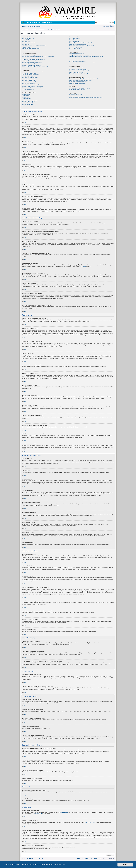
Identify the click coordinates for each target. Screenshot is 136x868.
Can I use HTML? (26, 96)
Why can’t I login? (26, 44)
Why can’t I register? (27, 41)
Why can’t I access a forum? (29, 80)
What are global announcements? (30, 100)
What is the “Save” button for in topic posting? (33, 86)
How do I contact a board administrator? (78, 99)
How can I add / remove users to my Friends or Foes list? (82, 63)
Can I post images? (27, 99)
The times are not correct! (28, 58)
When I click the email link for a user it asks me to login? (35, 67)
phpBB (84, 266)
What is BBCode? (26, 94)
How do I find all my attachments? (77, 90)
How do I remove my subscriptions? (77, 83)
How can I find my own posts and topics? (78, 74)
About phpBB (38, 814)
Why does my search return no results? (78, 69)
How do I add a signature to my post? (31, 75)
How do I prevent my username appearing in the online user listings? (38, 57)
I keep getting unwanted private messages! (79, 55)
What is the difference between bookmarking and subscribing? (83, 79)
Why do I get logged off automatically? (31, 49)
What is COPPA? (26, 40)
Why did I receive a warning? (29, 83)
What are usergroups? (74, 41)
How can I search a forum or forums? (77, 68)
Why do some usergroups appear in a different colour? (81, 46)
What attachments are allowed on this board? (79, 88)
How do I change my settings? (29, 55)
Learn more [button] (61, 865)
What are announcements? (28, 101)
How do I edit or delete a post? (29, 73)
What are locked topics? (28, 104)
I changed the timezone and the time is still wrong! (34, 59)
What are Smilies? (26, 97)
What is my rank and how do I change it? (32, 65)
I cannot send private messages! (76, 54)
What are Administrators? (75, 38)
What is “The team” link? (75, 49)
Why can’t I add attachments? (29, 82)
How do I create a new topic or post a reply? (32, 72)
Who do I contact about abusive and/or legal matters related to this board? (86, 97)
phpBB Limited (64, 812)
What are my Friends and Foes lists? (77, 62)
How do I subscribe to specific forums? (78, 82)
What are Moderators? (74, 40)
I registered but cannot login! (29, 43)
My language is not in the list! (29, 61)
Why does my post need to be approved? (32, 88)
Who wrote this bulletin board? (76, 95)
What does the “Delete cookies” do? (30, 50)
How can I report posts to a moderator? (31, 85)
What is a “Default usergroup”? (76, 47)
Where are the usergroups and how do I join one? (80, 43)
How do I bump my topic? (28, 89)
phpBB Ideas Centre (90, 822)
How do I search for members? (76, 72)
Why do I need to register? (28, 38)
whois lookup (34, 834)
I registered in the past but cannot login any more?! (34, 46)
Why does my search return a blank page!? (79, 71)
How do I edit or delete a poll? (29, 79)
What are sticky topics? (28, 103)
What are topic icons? (27, 106)
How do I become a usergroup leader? (78, 44)
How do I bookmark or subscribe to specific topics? (81, 80)
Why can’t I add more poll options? (30, 78)
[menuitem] (31, 26)
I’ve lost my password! (27, 47)
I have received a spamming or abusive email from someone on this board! (86, 57)
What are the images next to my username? (32, 62)
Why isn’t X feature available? (76, 96)
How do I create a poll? (28, 76)
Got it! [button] (125, 865)
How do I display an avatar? (29, 64)
